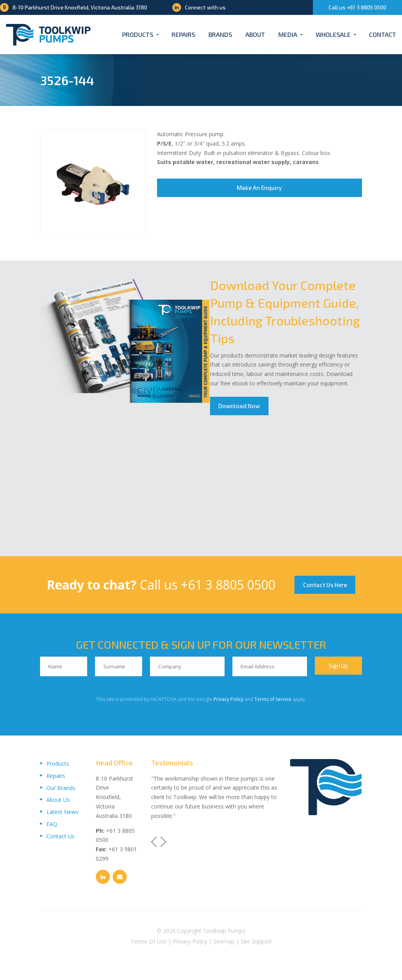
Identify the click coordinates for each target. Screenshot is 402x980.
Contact (383, 34)
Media (288, 34)
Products (138, 34)
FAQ (52, 826)
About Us (58, 802)
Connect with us (199, 7)
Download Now (241, 407)
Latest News (62, 814)
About (255, 34)
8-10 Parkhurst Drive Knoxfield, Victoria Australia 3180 (74, 7)
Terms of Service (273, 702)
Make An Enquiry (259, 188)
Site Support (256, 944)
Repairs (183, 34)
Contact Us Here (327, 586)
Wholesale (333, 34)
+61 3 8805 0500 (225, 585)
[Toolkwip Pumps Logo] (48, 35)
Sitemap (224, 944)
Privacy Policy (228, 702)
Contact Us (60, 839)
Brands (220, 34)
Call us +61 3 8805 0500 (357, 7)
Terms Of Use (149, 944)
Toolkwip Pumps (224, 933)
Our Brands (61, 790)
